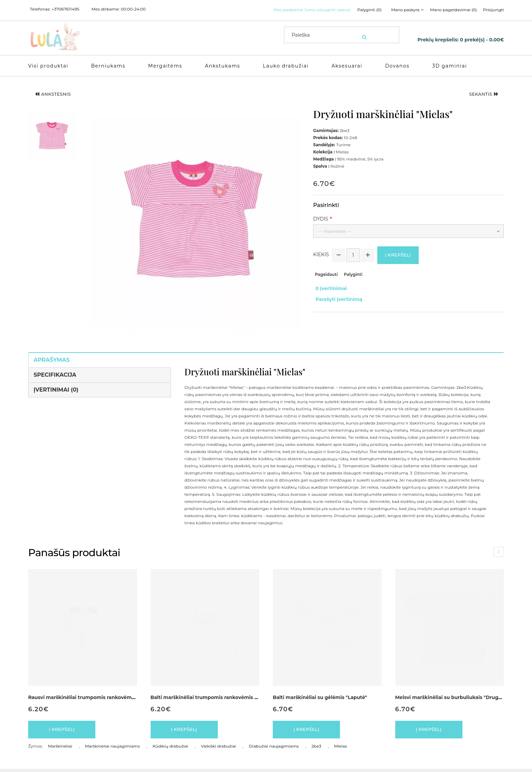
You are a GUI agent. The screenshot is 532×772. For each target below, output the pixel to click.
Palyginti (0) (363, 10)
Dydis (321, 219)
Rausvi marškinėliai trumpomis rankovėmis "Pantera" (94, 697)
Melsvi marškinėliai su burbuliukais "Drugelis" (452, 697)
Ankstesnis (57, 96)
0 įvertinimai (329, 289)
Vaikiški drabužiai (218, 749)
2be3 (316, 749)
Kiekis (321, 256)
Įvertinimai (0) (56, 390)
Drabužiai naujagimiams (274, 749)
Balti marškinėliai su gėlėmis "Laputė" (320, 697)
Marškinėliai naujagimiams (113, 749)
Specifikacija (55, 375)
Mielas (340, 749)
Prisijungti (493, 10)
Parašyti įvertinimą (337, 297)
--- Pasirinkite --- (335, 231)
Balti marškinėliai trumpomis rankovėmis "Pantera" (214, 697)
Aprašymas (52, 360)
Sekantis (480, 96)
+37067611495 (65, 9)
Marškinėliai (60, 749)
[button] (53, 136)
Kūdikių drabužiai (170, 749)
